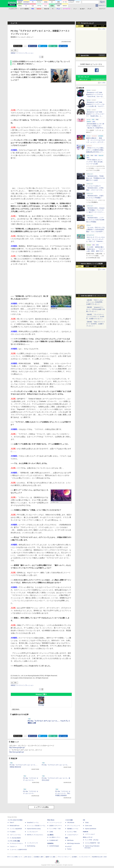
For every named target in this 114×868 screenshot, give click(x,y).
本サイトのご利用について (15, 857)
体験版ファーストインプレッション (22, 53)
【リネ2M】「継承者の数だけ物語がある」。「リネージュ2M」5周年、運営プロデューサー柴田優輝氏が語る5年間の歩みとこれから (95, 251)
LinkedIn (64, 46)
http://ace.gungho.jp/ (17, 752)
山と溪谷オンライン (55, 837)
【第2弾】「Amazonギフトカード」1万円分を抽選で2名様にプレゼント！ (96, 309)
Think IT (12, 823)
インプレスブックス (32, 843)
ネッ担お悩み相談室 (15, 838)
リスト (25, 46)
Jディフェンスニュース (74, 826)
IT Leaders (13, 832)
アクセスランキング (87, 23)
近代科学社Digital (54, 846)
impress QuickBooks (91, 829)
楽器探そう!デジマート (56, 826)
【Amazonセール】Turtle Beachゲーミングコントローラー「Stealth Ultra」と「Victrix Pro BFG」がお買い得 (95, 116)
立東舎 (51, 832)
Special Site (85, 55)
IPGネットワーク (88, 837)
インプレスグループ (84, 857)
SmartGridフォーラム (33, 823)
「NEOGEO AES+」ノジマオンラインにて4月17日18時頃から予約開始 (95, 220)
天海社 (87, 823)
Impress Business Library (34, 829)
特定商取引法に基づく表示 (99, 857)
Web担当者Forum (15, 826)
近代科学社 (50, 843)
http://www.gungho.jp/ (17, 747)
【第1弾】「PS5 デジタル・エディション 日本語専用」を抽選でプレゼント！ (95, 302)
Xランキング (85, 77)
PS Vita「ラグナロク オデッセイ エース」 (55, 765)
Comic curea (88, 826)
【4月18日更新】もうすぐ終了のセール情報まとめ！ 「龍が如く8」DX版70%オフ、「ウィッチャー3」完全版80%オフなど (95, 128)
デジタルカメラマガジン (16, 843)
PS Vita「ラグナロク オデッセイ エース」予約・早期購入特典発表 (63, 793)
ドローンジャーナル (15, 835)
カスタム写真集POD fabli (92, 843)
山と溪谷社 (50, 835)
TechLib (69, 849)
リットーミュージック (56, 823)
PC (53, 9)
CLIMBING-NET (54, 840)
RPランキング (83, 80)
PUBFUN (86, 832)
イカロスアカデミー (73, 835)
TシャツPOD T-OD (55, 829)
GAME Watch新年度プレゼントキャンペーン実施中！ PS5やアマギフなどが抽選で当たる (93, 296)
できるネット (13, 846)
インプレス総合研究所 (16, 829)
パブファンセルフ (90, 834)
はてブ (44, 46)
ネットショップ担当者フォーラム (36, 826)
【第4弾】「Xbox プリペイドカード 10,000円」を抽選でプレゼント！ (96, 324)
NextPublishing (31, 846)
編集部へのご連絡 (50, 857)
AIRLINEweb (71, 823)
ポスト (19, 46)
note (54, 46)
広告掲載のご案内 (39, 857)
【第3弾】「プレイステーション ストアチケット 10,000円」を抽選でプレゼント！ (95, 317)
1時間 (80, 26)
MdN (67, 838)
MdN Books (70, 840)
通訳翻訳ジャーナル (73, 829)
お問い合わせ (28, 857)
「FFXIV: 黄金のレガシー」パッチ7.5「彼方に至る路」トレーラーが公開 (95, 162)
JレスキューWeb (72, 832)
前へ (16, 50)
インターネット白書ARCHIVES (18, 850)
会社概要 (74, 857)
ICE (84, 820)
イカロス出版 (69, 820)
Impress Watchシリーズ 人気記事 (92, 264)
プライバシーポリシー (64, 857)
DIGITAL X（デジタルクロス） (35, 835)
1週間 (95, 26)
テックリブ (68, 846)
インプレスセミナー (32, 832)
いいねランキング (99, 80)
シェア (34, 46)
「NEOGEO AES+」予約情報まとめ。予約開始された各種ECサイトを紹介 (95, 178)
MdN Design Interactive (74, 843)
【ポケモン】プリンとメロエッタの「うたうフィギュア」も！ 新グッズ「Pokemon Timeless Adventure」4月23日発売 (95, 241)
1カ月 (103, 26)
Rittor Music (51, 820)
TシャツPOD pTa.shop (92, 840)
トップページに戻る (41, 807)
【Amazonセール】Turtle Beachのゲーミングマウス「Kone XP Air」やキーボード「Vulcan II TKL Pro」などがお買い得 (95, 97)
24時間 (87, 26)
